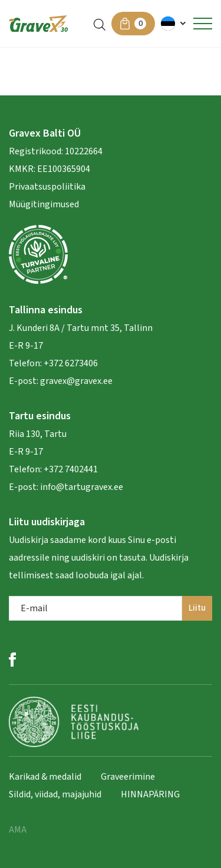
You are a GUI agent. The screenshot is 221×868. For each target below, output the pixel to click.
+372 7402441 (71, 469)
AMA (18, 830)
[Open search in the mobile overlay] (100, 24)
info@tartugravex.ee (82, 487)
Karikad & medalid (45, 777)
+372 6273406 (70, 363)
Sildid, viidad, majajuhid (55, 794)
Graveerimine (128, 777)
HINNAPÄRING (150, 794)
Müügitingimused (44, 204)
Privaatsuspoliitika (47, 187)
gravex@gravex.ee (76, 381)
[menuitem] (174, 24)
